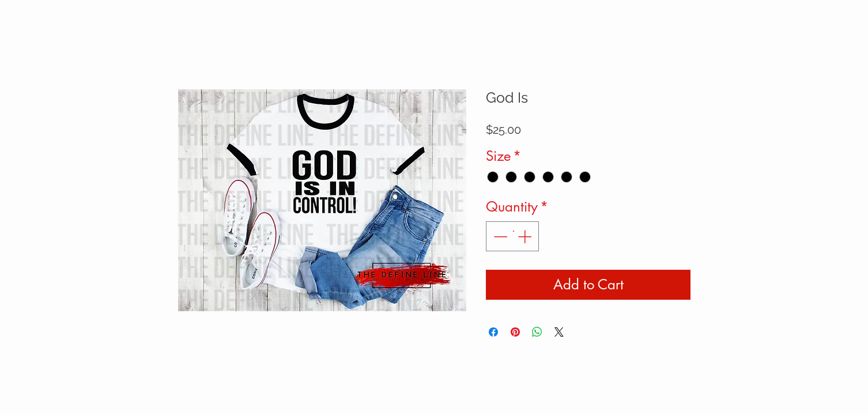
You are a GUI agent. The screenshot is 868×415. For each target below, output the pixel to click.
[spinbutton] (512, 236)
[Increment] (526, 236)
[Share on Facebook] (493, 332)
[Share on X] (559, 332)
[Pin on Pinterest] (515, 332)
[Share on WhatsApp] (537, 332)
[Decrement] (499, 236)
